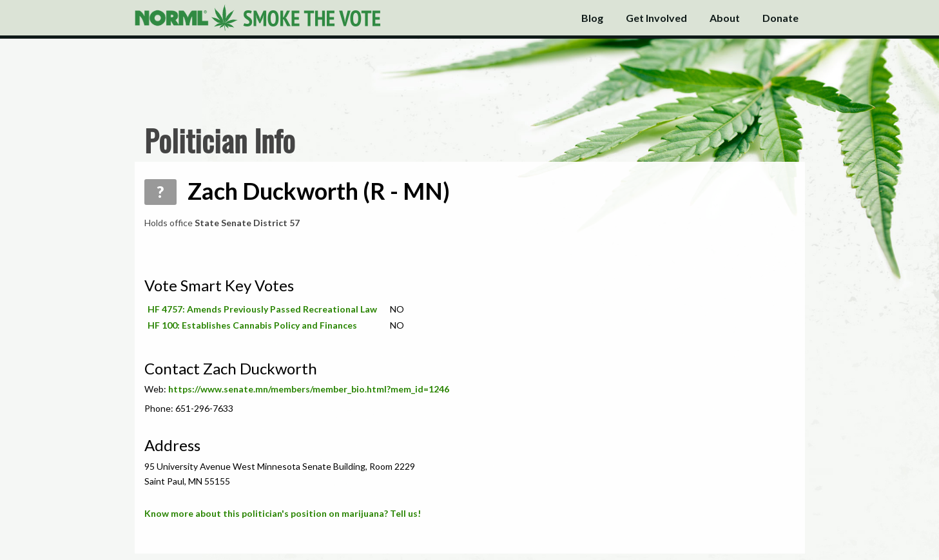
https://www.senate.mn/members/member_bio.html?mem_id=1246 (309, 389)
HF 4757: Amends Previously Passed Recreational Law (262, 309)
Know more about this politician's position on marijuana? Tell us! (283, 513)
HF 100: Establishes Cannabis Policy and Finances (252, 325)
